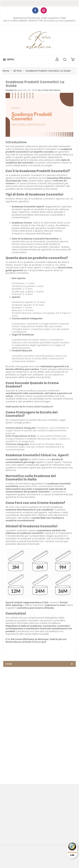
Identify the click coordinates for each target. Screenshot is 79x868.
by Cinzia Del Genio (49, 90)
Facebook (35, 11)
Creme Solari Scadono (39, 407)
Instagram (44, 11)
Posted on (11, 90)
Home (9, 664)
